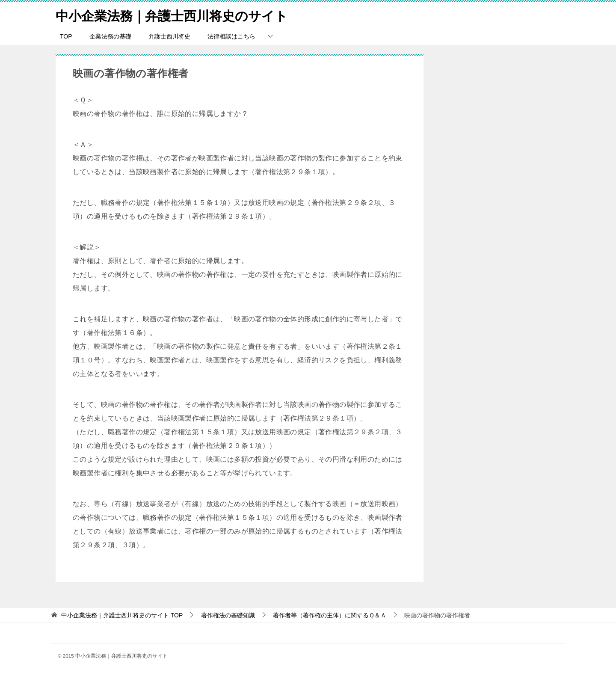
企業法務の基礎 (110, 36)
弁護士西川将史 (169, 36)
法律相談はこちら (231, 36)
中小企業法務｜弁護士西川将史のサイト (172, 15)
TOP (66, 36)
